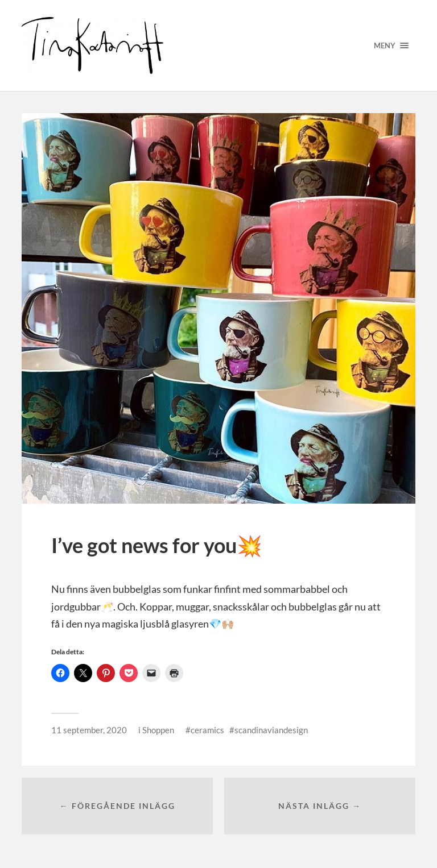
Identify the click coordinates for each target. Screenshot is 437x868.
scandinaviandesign (271, 730)
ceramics (207, 730)
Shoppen (158, 730)
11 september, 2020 (89, 730)
